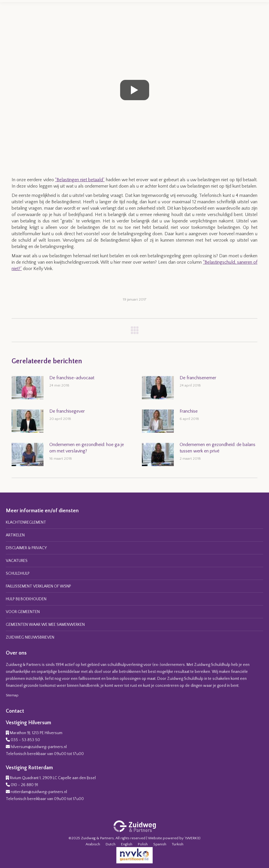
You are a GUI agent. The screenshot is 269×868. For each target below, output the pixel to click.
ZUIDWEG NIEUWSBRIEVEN (30, 637)
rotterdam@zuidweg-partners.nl (39, 792)
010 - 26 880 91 (24, 785)
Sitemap (12, 695)
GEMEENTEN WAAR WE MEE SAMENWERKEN (45, 625)
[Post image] (28, 388)
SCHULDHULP (18, 574)
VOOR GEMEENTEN (23, 612)
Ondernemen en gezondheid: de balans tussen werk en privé (217, 448)
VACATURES (17, 561)
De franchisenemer (198, 378)
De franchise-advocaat (72, 378)
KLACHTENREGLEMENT (26, 522)
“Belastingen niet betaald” (80, 180)
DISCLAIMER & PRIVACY (26, 548)
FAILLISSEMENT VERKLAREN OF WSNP (38, 586)
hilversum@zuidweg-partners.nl (39, 747)
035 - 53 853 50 (25, 740)
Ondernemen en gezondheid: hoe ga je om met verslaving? (87, 448)
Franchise (189, 411)
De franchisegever (67, 411)
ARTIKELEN (15, 535)
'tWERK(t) (193, 838)
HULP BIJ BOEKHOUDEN (26, 599)
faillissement (89, 679)
